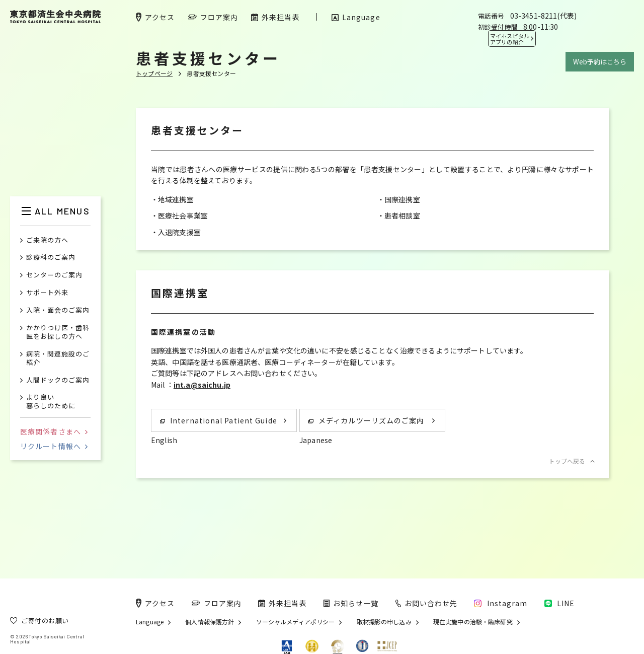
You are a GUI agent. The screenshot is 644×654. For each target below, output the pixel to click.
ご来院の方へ (47, 240)
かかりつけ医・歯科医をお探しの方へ (58, 332)
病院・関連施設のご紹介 (58, 358)
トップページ (154, 73)
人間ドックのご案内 (58, 380)
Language (150, 622)
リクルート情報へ (54, 446)
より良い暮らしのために (51, 402)
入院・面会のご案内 (58, 310)
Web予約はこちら (600, 62)
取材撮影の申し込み (384, 622)
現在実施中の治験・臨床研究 (473, 622)
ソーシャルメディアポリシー (296, 622)
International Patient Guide (219, 420)
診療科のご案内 (51, 258)
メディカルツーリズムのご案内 (366, 420)
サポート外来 (47, 293)
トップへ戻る (571, 461)
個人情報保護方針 (210, 622)
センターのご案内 (54, 275)
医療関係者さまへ (54, 431)
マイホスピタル (510, 39)
